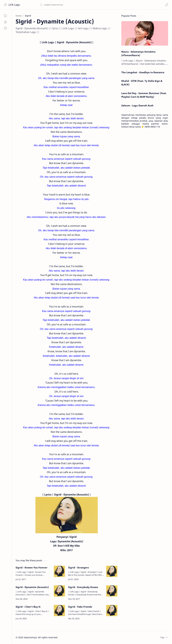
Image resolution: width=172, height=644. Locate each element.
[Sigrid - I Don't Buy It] (59, 611)
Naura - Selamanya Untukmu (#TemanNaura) (138, 53)
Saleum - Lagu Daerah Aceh (137, 105)
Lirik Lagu (14, 5)
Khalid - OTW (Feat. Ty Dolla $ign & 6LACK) (142, 83)
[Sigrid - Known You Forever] (59, 571)
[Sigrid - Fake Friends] (112, 611)
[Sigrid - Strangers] (112, 571)
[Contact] (5, 28)
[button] (167, 5)
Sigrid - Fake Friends (80, 607)
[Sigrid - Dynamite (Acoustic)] (59, 591)
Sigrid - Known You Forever (31, 567)
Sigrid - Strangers (78, 567)
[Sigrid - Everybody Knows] (112, 591)
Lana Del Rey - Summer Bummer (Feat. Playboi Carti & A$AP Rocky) (144, 95)
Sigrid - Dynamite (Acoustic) (32, 587)
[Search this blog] (65, 5)
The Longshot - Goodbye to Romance (143, 72)
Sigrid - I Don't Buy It (28, 607)
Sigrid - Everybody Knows (83, 587)
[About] (5, 22)
